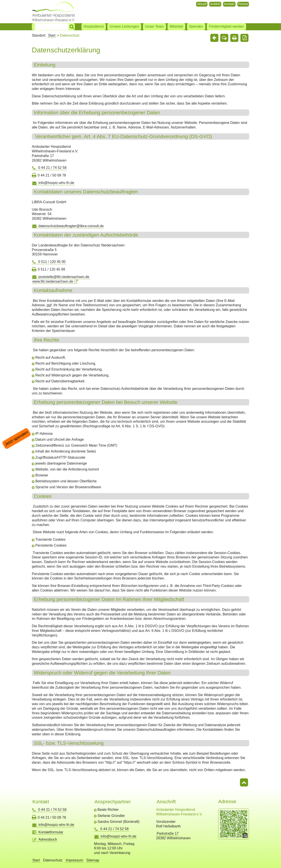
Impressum (74, 860)
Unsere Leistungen (124, 26)
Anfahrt (215, 4)
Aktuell (202, 4)
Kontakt (229, 4)
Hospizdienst (94, 26)
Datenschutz (53, 860)
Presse (243, 4)
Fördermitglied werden (226, 26)
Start (52, 35)
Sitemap (93, 860)
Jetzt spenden (16, 438)
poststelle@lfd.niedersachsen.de (64, 277)
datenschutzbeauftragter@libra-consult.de (71, 226)
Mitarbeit (176, 26)
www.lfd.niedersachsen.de (53, 281)
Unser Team (154, 26)
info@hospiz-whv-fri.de (56, 183)
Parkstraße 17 (168, 833)
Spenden (196, 26)
